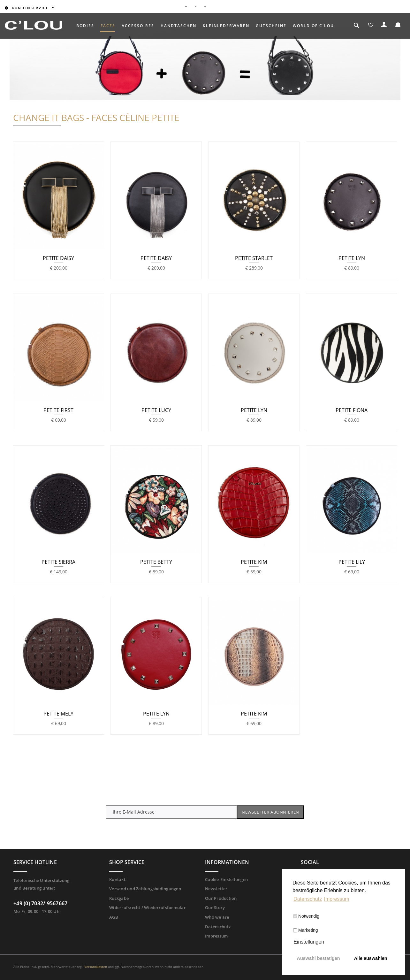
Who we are (217, 917)
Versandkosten (96, 967)
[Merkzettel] (371, 26)
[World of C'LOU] (313, 26)
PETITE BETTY (156, 562)
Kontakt (117, 879)
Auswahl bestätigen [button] (319, 958)
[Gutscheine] (271, 26)
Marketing (305, 930)
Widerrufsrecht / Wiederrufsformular (148, 907)
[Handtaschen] (178, 26)
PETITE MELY (58, 714)
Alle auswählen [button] (371, 958)
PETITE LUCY (156, 410)
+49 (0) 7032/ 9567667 (40, 903)
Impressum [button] (337, 899)
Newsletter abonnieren (270, 812)
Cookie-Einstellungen (226, 879)
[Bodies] (85, 26)
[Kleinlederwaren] (226, 26)
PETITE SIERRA (58, 562)
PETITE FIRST (58, 410)
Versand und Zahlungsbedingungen (145, 889)
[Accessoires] (138, 26)
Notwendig (306, 916)
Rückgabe (119, 898)
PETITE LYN (352, 258)
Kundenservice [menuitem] (27, 8)
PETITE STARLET (254, 258)
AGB (114, 917)
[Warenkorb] (399, 26)
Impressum (216, 936)
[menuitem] (85, 26)
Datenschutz (218, 927)
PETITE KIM (254, 562)
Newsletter (216, 889)
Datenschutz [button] (308, 899)
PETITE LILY (352, 562)
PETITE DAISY (58, 258)
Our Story (215, 907)
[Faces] (108, 26)
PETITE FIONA (352, 410)
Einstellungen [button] (309, 942)
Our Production (221, 898)
